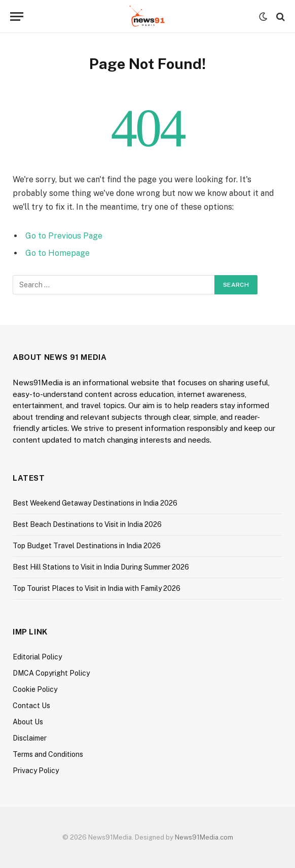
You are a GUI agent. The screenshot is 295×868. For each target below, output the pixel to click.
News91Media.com (204, 837)
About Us (28, 722)
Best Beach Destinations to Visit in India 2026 (87, 524)
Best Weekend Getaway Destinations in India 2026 (95, 503)
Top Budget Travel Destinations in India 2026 (87, 546)
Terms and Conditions (48, 754)
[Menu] (17, 16)
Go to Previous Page (64, 236)
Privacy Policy (36, 771)
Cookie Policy (35, 689)
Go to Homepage (58, 253)
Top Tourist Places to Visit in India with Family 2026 (97, 588)
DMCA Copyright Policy (51, 673)
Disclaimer (30, 738)
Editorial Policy (37, 657)
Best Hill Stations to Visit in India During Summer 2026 (101, 567)
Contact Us (31, 706)
